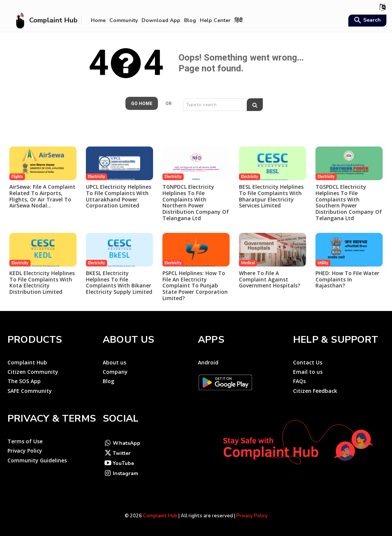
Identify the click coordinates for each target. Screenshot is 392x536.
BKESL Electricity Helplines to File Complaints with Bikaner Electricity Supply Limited (119, 282)
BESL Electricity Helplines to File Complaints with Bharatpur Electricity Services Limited (271, 196)
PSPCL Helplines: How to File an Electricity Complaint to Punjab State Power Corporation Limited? (195, 286)
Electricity (97, 177)
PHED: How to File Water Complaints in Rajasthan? (347, 279)
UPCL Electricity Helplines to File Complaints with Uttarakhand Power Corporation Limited (119, 196)
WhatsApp (127, 443)
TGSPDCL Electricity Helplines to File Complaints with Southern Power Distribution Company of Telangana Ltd (349, 202)
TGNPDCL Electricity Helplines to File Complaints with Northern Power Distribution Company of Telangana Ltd (196, 202)
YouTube (123, 463)
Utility (323, 263)
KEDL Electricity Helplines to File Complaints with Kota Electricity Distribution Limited (42, 282)
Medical (248, 263)
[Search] (255, 105)
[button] (366, 21)
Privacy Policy (252, 516)
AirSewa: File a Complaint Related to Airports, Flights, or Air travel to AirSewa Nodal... (42, 196)
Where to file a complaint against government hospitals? (270, 279)
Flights (17, 177)
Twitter (122, 453)
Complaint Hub (160, 516)
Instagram (125, 473)
